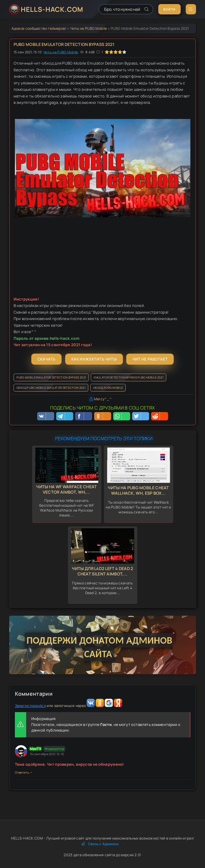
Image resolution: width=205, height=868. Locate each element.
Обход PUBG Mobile (108, 388)
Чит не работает (150, 359)
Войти (169, 9)
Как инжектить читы (94, 359)
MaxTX (36, 749)
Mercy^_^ (103, 399)
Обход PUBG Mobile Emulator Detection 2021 (51, 388)
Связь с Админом (100, 844)
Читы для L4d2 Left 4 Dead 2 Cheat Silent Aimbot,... (102, 571)
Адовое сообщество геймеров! (39, 28)
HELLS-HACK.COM (52, 9)
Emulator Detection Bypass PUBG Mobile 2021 (129, 377)
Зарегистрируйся (31, 706)
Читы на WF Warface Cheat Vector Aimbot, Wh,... (66, 489)
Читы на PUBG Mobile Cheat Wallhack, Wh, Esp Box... (138, 490)
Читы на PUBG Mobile (89, 28)
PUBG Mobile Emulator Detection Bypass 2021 (51, 377)
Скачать (47, 359)
